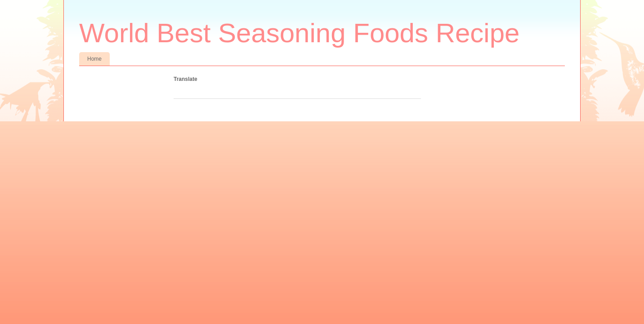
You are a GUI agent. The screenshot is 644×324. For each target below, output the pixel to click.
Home (94, 59)
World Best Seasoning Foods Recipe (299, 33)
